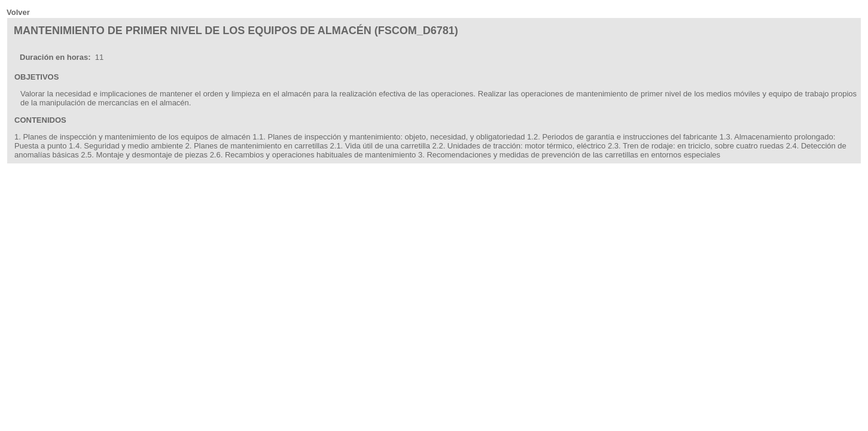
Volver (18, 12)
